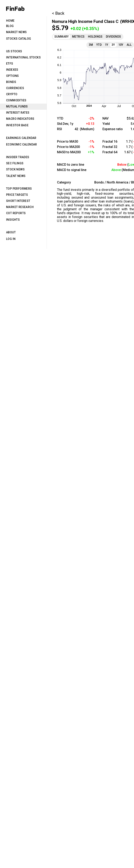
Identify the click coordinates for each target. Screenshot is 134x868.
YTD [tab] (99, 45)
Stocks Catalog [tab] (19, 39)
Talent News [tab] (16, 176)
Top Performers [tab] (19, 189)
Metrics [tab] (78, 37)
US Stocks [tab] (14, 51)
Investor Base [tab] (17, 125)
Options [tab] (13, 76)
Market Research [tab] (20, 207)
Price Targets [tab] (17, 195)
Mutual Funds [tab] (17, 106)
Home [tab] (10, 21)
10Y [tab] (121, 45)
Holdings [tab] (95, 37)
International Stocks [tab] (23, 57)
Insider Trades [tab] (18, 157)
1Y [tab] (107, 45)
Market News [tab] (16, 32)
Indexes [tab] (12, 70)
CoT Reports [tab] (16, 213)
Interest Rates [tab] (18, 113)
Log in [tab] (11, 239)
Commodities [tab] (16, 100)
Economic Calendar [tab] (22, 144)
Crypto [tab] (12, 94)
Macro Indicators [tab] (20, 119)
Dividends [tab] (114, 37)
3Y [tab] (113, 45)
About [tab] (11, 232)
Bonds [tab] (11, 82)
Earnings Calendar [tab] (21, 138)
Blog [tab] (10, 26)
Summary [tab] (62, 37)
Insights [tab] (13, 220)
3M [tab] (91, 45)
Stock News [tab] (15, 169)
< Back (58, 13)
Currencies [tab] (15, 88)
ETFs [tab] (10, 64)
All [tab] (129, 45)
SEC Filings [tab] (15, 163)
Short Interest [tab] (18, 201)
